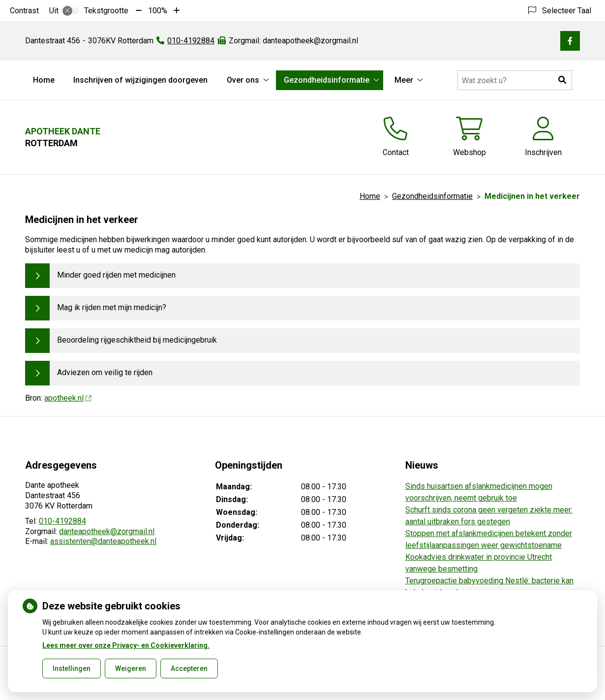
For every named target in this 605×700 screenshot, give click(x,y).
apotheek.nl (68, 398)
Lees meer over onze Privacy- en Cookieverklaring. (126, 645)
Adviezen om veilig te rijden (105, 372)
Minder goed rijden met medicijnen (116, 275)
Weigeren (131, 668)
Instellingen (72, 668)
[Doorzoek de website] (515, 80)
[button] (562, 80)
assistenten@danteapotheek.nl (103, 541)
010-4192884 (62, 521)
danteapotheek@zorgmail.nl (107, 531)
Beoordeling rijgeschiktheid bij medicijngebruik (137, 340)
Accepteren (189, 668)
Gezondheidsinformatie (327, 80)
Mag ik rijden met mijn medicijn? (112, 307)
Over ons (243, 80)
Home (44, 80)
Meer (404, 80)
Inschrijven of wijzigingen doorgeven (140, 80)
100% (158, 11)
